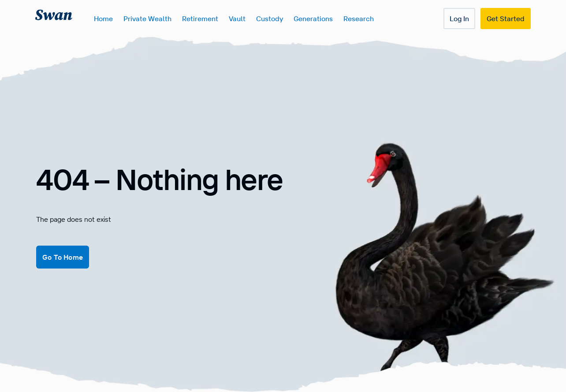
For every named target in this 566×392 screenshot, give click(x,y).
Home (103, 19)
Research (359, 19)
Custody (270, 19)
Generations (313, 19)
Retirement (200, 19)
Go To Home (63, 257)
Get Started (506, 19)
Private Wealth (147, 19)
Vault (237, 19)
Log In (459, 19)
